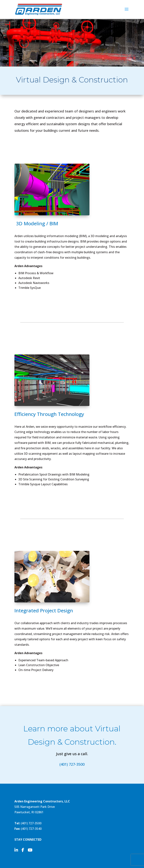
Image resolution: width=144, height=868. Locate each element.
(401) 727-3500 (72, 764)
